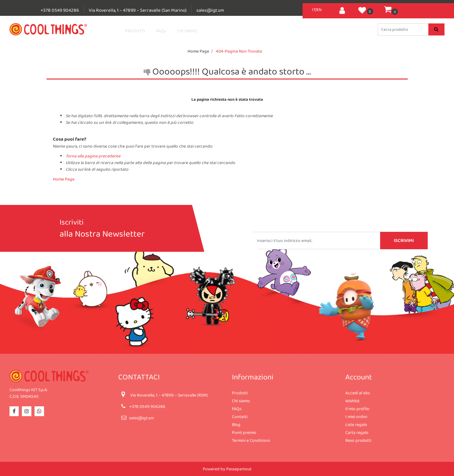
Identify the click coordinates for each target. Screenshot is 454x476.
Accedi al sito (358, 393)
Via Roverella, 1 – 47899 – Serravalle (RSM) (169, 395)
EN (319, 10)
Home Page (198, 51)
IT (314, 10)
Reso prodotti (358, 440)
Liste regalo (356, 424)
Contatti (240, 416)
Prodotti (240, 393)
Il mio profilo (357, 409)
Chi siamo (241, 401)
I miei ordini (356, 416)
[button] (342, 10)
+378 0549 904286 (60, 10)
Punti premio (244, 432)
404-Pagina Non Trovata (239, 51)
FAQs (161, 31)
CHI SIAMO (187, 31)
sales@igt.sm (210, 10)
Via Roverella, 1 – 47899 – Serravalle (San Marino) (138, 10)
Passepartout (239, 469)
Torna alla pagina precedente (93, 156)
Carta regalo (357, 432)
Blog (236, 424)
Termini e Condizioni (251, 440)
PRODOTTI (135, 31)
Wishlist (352, 401)
